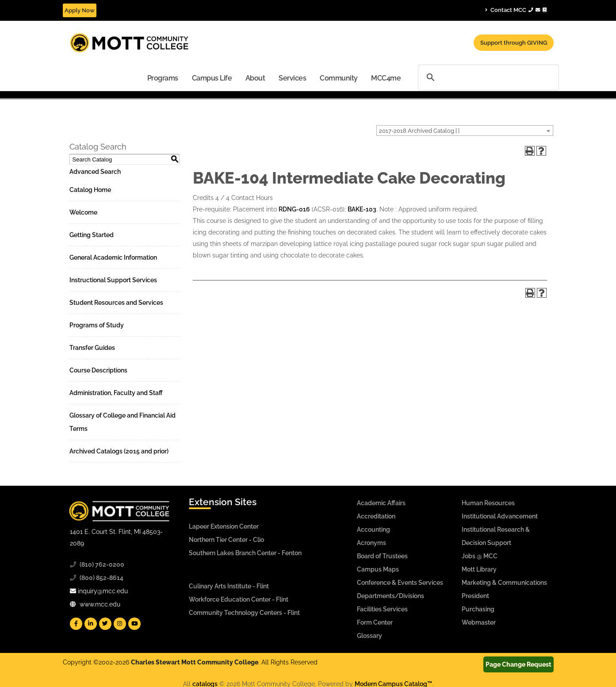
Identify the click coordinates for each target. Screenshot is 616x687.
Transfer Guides (92, 348)
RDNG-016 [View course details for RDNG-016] (294, 209)
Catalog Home (90, 190)
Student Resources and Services (116, 303)
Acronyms (371, 543)
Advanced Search (95, 172)
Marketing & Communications (504, 583)
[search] (489, 77)
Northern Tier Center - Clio (226, 540)
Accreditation (376, 516)
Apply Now (80, 10)
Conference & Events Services (400, 583)
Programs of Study (97, 325)
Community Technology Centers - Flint (244, 613)
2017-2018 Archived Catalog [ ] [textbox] (419, 131)
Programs (163, 78)
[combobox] (465, 130)
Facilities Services (382, 609)
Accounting (373, 530)
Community (339, 78)
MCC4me (386, 78)
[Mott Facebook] (76, 624)
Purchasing (478, 609)
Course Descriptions (98, 370)
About (255, 78)
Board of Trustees (382, 556)
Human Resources (488, 503)
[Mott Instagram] (120, 624)
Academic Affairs (381, 503)
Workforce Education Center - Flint (239, 599)
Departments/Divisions (390, 596)
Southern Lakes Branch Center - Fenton (245, 553)
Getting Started (92, 235)
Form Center (375, 622)
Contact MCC (516, 10)
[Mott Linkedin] (91, 624)
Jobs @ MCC (480, 556)
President (475, 596)
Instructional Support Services (113, 280)
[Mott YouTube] (134, 624)
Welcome (83, 212)
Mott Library (479, 569)
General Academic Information (113, 257)
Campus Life (212, 78)
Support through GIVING (514, 43)
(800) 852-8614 (101, 578)
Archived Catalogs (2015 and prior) (119, 451)
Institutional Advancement (500, 516)
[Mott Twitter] (105, 624)
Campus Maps (378, 569)
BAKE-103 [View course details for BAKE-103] (362, 209)
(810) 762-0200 (102, 564)
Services (292, 78)
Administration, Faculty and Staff (116, 393)
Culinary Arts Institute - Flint (229, 586)
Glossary (369, 636)
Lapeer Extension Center (224, 526)
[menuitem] (163, 78)
